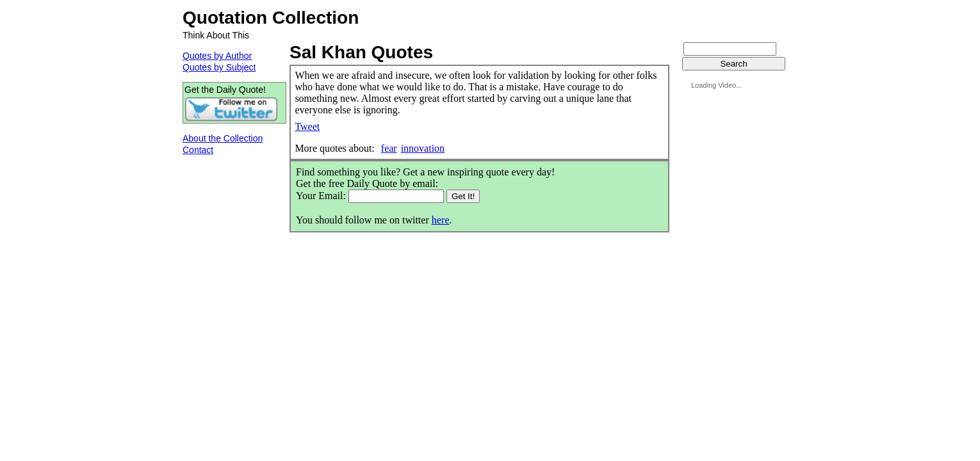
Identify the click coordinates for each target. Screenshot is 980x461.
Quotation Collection (271, 18)
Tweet (307, 126)
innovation (423, 148)
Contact (198, 150)
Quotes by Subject (219, 67)
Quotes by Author (217, 56)
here (441, 220)
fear (389, 148)
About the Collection (223, 138)
